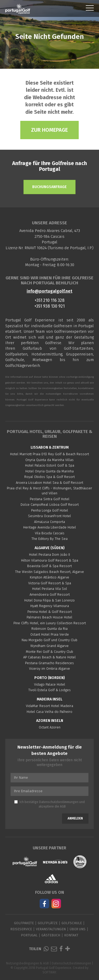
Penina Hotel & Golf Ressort (50, 612)
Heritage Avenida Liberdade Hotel (50, 527)
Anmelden (75, 818)
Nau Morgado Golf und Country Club (49, 640)
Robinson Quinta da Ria (49, 629)
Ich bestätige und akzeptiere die (49, 804)
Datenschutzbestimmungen (59, 802)
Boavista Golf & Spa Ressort (49, 566)
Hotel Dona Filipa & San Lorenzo (49, 600)
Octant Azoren (50, 727)
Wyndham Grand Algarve (49, 646)
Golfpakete (24, 923)
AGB (63, 806)
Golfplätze (48, 923)
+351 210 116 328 (49, 300)
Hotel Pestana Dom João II (49, 555)
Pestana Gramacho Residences (49, 663)
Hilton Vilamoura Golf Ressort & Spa (50, 560)
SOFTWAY (49, 972)
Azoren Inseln (50, 721)
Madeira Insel (49, 699)
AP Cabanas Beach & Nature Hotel (49, 657)
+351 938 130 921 (49, 306)
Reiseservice (21, 929)
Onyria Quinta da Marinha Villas (49, 460)
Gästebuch (51, 935)
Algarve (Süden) (50, 548)
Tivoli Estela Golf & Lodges (49, 690)
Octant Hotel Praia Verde (50, 634)
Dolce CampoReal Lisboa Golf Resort (50, 505)
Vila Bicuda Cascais (50, 533)
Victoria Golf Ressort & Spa (50, 583)
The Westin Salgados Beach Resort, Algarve (49, 572)
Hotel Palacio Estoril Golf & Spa (50, 465)
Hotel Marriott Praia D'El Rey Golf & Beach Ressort (49, 454)
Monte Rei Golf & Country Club (49, 652)
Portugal (29, 935)
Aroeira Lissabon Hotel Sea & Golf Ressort (49, 483)
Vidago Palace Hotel (50, 684)
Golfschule (72, 923)
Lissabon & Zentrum (50, 447)
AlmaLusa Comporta (49, 522)
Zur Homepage (49, 130)
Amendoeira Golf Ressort (50, 594)
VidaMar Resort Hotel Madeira (49, 706)
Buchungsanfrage (49, 187)
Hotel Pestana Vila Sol (50, 589)
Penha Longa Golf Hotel (50, 510)
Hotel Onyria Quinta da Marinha (49, 471)
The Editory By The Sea (49, 539)
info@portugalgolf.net (49, 291)
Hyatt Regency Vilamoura (50, 606)
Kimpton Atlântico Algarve (49, 577)
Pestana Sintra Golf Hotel (50, 499)
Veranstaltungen (51, 929)
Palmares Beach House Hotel (49, 617)
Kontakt (71, 935)
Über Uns (78, 929)
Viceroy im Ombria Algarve (49, 669)
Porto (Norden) (50, 678)
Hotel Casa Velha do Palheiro (49, 712)
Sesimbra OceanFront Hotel (49, 516)
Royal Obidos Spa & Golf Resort (49, 477)
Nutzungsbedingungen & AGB (27, 963)
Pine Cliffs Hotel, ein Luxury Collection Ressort (50, 623)
